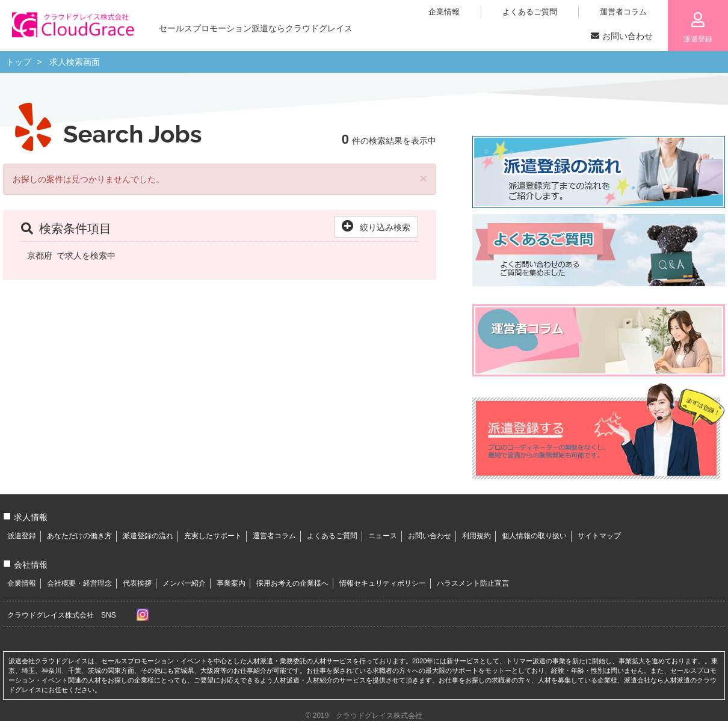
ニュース (383, 536)
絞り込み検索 (376, 226)
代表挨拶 (137, 583)
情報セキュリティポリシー (383, 583)
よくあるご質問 (332, 536)
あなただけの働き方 (79, 536)
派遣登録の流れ (148, 536)
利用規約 (477, 536)
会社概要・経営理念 (79, 583)
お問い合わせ (430, 536)
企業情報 (22, 583)
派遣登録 (22, 536)
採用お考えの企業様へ (292, 583)
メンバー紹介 (184, 583)
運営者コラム (274, 536)
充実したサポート (213, 536)
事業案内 (231, 583)
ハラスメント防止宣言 (473, 583)
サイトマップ (599, 536)
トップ (19, 62)
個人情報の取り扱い (534, 536)
